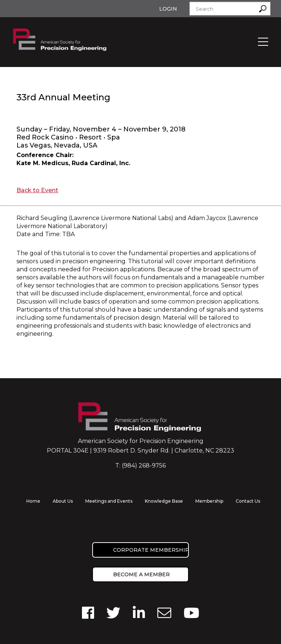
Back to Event (37, 190)
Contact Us (248, 501)
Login (168, 9)
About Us (63, 501)
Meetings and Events (109, 501)
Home (33, 501)
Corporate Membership (151, 550)
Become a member (141, 574)
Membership (209, 501)
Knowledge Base (164, 501)
